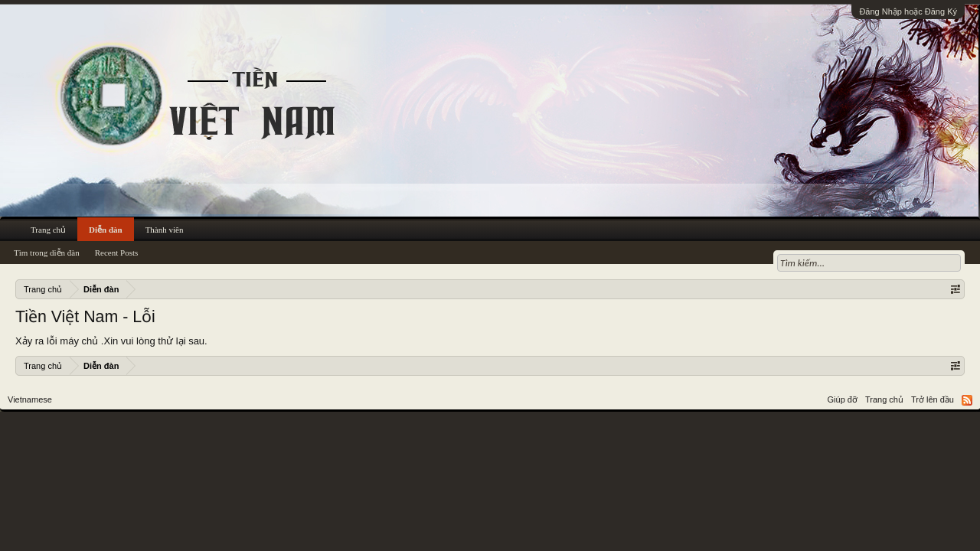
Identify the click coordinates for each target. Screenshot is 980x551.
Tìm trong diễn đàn (47, 253)
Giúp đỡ (843, 399)
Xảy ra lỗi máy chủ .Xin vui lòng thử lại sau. (111, 341)
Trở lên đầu (933, 399)
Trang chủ (48, 230)
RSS (967, 400)
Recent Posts (117, 253)
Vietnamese (30, 399)
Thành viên (165, 230)
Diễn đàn (106, 230)
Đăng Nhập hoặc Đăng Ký (908, 11)
